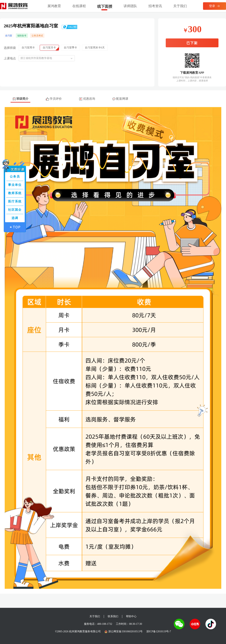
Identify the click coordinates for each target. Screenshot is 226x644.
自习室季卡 (70, 48)
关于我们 (180, 6)
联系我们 (113, 616)
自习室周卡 (28, 48)
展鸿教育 (54, 6)
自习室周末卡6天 (95, 48)
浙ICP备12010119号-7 (159, 631)
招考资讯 (155, 6)
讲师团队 (130, 6)
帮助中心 (131, 616)
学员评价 (54, 99)
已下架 (192, 43)
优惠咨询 (87, 99)
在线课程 (79, 6)
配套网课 (120, 99)
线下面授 (105, 6)
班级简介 (20, 99)
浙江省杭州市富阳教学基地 (36, 58)
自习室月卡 (49, 48)
